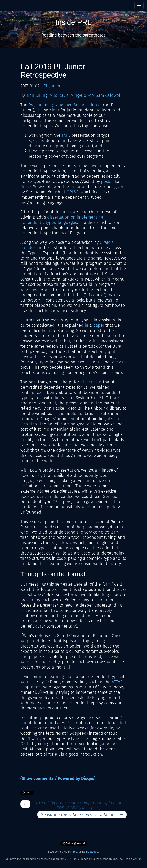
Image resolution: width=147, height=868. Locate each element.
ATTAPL (118, 682)
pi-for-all (79, 187)
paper (99, 325)
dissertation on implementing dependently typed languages (62, 220)
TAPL (66, 135)
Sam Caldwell (109, 95)
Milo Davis (59, 95)
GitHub (137, 859)
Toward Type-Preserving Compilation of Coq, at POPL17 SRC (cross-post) (79, 805)
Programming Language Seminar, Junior (65, 105)
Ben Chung (37, 95)
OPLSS (72, 192)
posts (106, 181)
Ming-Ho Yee (82, 95)
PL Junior (52, 86)
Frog (75, 852)
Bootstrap (92, 852)
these (26, 187)
